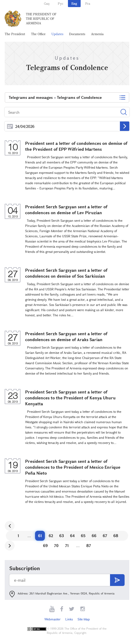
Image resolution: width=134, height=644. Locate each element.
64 (72, 536)
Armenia (97, 34)
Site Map (84, 619)
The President (15, 34)
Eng (74, 3)
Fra (88, 3)
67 (105, 536)
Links (69, 619)
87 (89, 546)
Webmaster (53, 619)
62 (51, 536)
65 (83, 536)
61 (40, 536)
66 (94, 536)
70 (56, 546)
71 (67, 546)
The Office (38, 34)
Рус (61, 3)
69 (45, 546)
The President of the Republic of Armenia (41, 19)
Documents (77, 34)
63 (62, 536)
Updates (57, 34)
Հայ (47, 3)
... (10, 126)
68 (116, 536)
